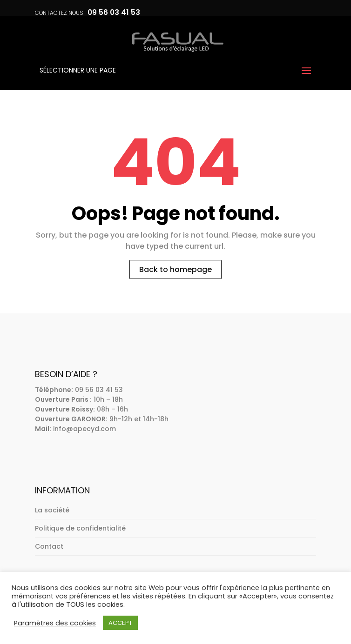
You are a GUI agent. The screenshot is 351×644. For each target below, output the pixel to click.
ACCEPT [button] (120, 623)
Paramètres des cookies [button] (55, 623)
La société (52, 510)
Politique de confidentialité (80, 528)
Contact (49, 546)
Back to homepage (175, 269)
